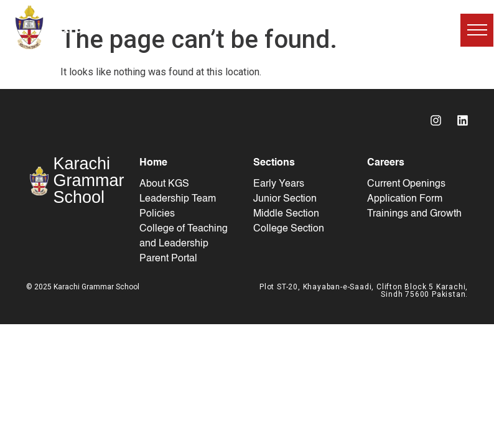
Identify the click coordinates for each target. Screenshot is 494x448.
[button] (477, 30)
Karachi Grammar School (148, 27)
